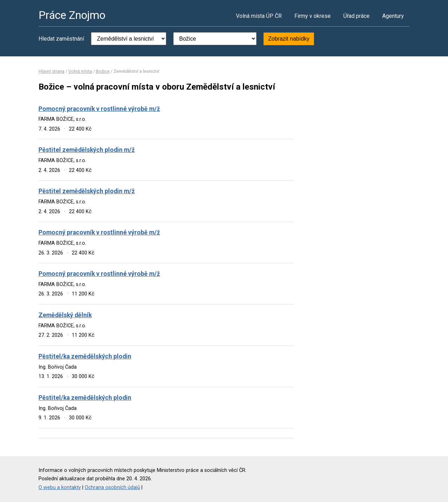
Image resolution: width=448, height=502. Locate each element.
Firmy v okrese (313, 16)
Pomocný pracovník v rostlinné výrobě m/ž (99, 109)
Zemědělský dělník (65, 315)
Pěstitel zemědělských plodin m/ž (87, 150)
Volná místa (80, 71)
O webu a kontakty (60, 487)
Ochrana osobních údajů (112, 487)
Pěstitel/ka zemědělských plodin (85, 356)
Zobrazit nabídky (289, 39)
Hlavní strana (51, 71)
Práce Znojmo (72, 15)
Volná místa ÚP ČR (259, 16)
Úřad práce (356, 16)
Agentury (393, 16)
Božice (103, 71)
